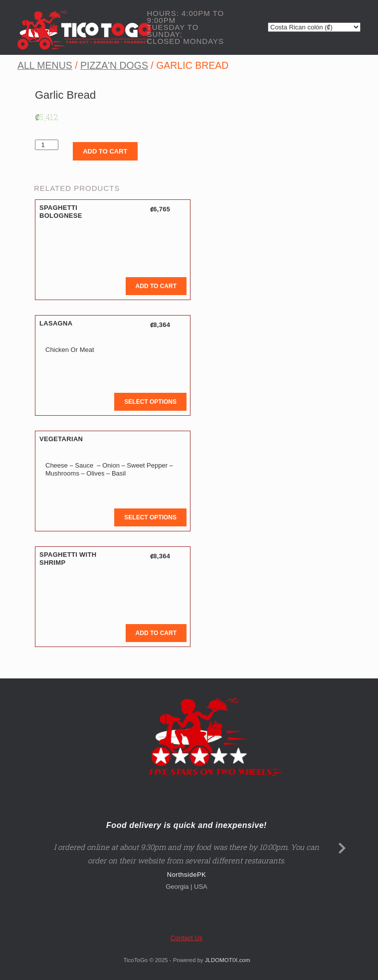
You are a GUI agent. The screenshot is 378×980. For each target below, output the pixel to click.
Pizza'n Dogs (114, 65)
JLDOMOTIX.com (228, 960)
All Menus (45, 65)
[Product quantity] (47, 145)
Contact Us (187, 938)
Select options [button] (150, 402)
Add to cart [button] (156, 286)
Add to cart (105, 151)
